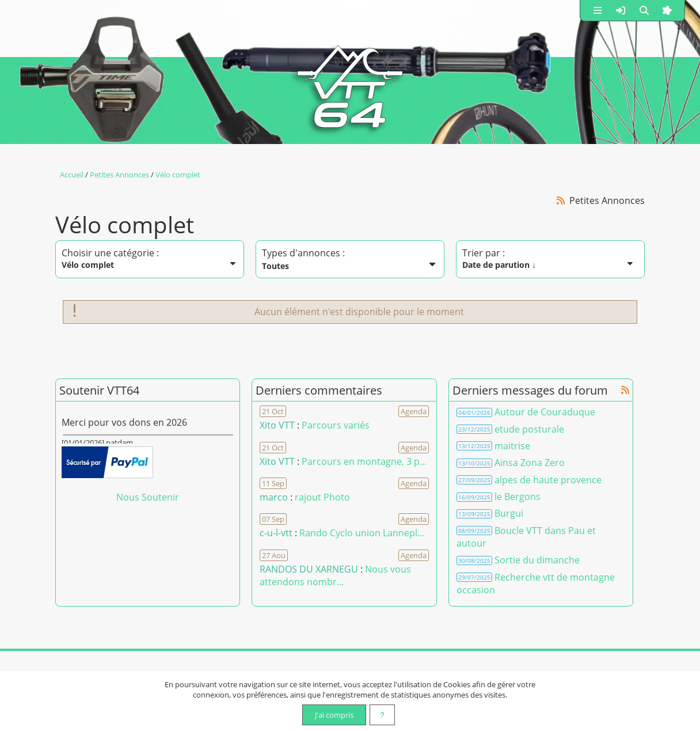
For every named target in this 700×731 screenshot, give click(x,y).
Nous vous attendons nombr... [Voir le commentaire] (335, 575)
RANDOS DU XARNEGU (310, 569)
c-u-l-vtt (276, 533)
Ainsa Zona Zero (530, 463)
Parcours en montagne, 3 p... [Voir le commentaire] (364, 461)
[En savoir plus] (382, 715)
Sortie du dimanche (537, 560)
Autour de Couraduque (545, 412)
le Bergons (518, 497)
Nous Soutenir (148, 497)
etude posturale (529, 429)
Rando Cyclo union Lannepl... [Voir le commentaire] (362, 533)
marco (274, 497)
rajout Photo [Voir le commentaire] (322, 497)
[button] (598, 10)
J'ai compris (334, 715)
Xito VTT (277, 425)
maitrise (512, 446)
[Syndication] (561, 200)
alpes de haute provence (548, 480)
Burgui (509, 513)
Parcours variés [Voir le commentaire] (336, 425)
